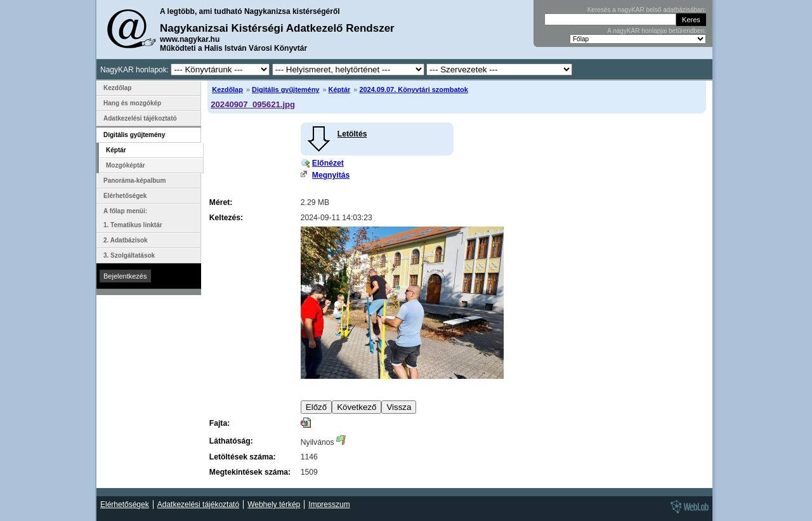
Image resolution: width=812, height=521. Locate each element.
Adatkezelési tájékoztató (140, 118)
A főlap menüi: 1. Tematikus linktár (133, 218)
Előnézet (328, 163)
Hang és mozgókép (132, 103)
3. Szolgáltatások (129, 255)
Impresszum (329, 505)
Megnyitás (331, 175)
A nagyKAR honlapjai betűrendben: (657, 31)
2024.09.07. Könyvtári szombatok (413, 89)
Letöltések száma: (243, 457)
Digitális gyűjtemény (285, 89)
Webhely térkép (274, 505)
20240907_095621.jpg (253, 104)
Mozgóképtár (126, 165)
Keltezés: (226, 218)
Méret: (221, 202)
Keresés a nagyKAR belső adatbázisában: (647, 10)
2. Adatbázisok (126, 240)
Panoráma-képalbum (134, 181)
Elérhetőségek (125, 196)
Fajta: (219, 423)
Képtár (340, 89)
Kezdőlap (227, 89)
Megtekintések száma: (250, 472)
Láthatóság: (231, 441)
